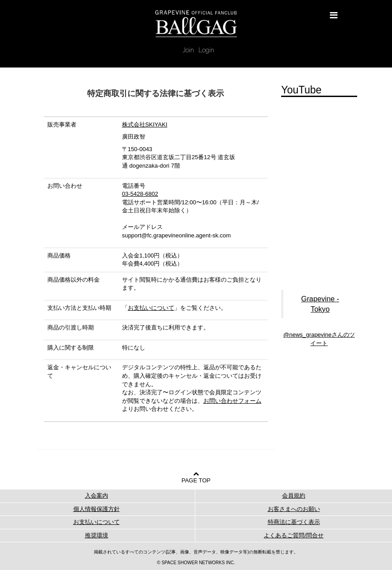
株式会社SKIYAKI (145, 125)
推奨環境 (97, 535)
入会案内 (97, 496)
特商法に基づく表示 (294, 522)
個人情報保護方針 (97, 509)
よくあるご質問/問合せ (294, 535)
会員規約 (294, 496)
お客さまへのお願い (294, 509)
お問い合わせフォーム (232, 401)
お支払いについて (151, 308)
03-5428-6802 (140, 194)
